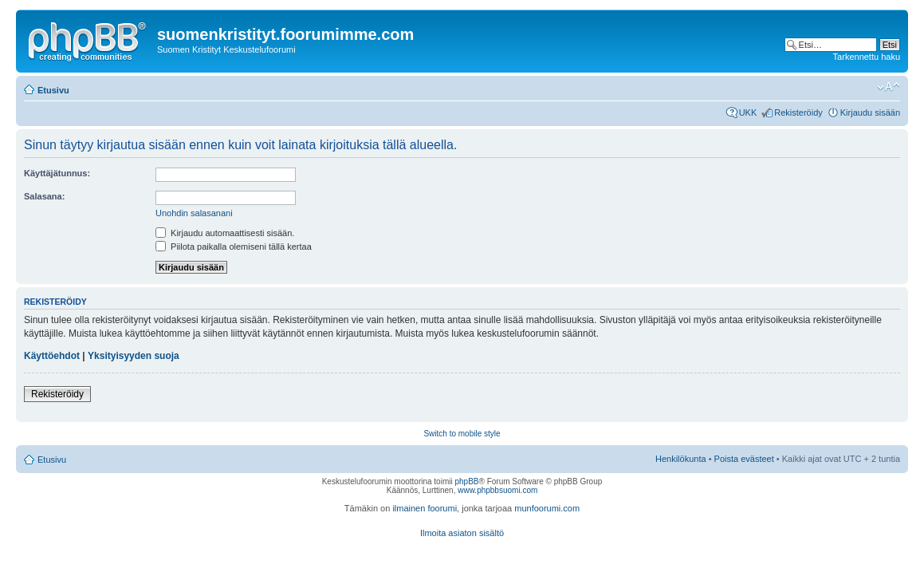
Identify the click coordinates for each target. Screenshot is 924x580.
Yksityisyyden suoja (134, 356)
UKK (748, 112)
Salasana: (44, 196)
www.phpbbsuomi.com (497, 490)
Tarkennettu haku (867, 57)
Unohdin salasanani (194, 213)
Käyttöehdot (52, 356)
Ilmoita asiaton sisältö (462, 533)
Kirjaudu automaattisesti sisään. (225, 233)
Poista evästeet (744, 459)
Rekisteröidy (798, 112)
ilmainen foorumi (425, 508)
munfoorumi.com (547, 508)
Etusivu (53, 90)
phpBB (466, 481)
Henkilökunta (681, 459)
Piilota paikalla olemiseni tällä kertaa (234, 247)
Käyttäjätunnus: (57, 173)
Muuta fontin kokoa (889, 87)
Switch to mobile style (462, 434)
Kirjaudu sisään (870, 112)
